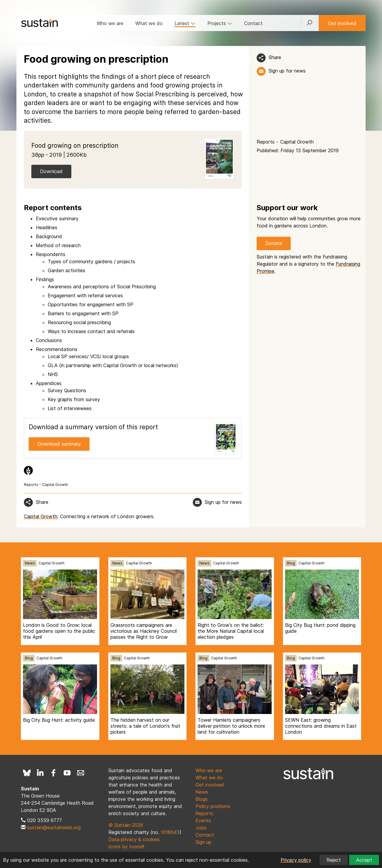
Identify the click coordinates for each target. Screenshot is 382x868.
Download (51, 171)
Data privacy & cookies (134, 839)
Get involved (342, 23)
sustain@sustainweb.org (54, 827)
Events (203, 821)
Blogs (202, 799)
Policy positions (213, 806)
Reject (334, 860)
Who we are (110, 23)
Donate (274, 243)
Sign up (203, 842)
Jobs (201, 828)
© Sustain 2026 (126, 825)
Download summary (59, 444)
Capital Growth (297, 142)
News (30, 563)
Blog (291, 563)
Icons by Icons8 (126, 847)
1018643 (170, 832)
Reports (266, 142)
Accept (364, 860)
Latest (185, 23)
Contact (253, 23)
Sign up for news (287, 71)
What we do (149, 23)
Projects (220, 23)
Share (275, 57)
